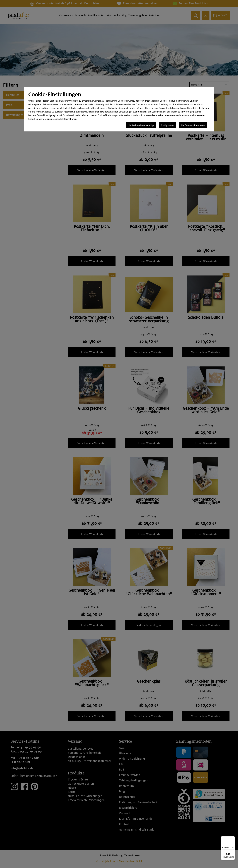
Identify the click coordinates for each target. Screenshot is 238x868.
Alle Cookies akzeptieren (193, 125)
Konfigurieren (167, 125)
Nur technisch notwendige (141, 125)
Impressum (199, 115)
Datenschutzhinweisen (163, 115)
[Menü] (233, 838)
